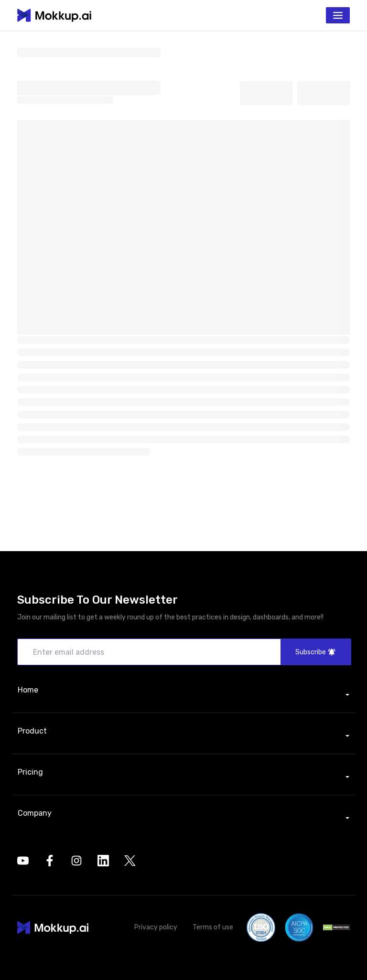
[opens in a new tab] (23, 861)
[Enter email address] (183, 652)
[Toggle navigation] (338, 15)
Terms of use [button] (213, 927)
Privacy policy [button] (156, 927)
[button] (53, 927)
